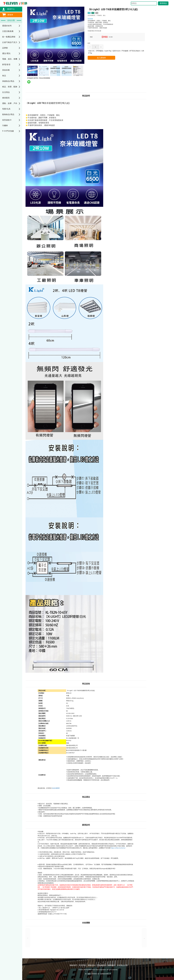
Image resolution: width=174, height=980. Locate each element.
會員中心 (10, 9)
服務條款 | (112, 965)
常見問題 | (83, 965)
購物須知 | (92, 965)
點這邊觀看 (56, 788)
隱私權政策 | (102, 965)
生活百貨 (90, 19)
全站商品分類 (122, 965)
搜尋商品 (163, 3)
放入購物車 (101, 58)
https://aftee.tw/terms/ (118, 848)
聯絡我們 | (74, 965)
